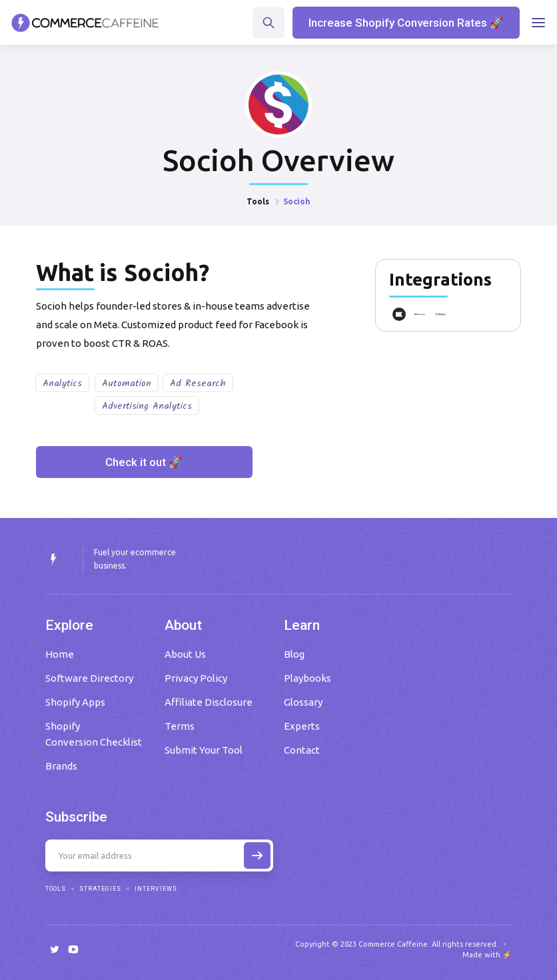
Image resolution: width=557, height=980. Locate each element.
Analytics (62, 383)
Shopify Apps (75, 702)
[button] (538, 23)
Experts (302, 726)
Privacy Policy (196, 678)
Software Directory (89, 678)
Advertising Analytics (147, 406)
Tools (258, 201)
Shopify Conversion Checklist (94, 734)
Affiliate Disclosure (209, 702)
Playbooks (307, 678)
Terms (180, 726)
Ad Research (198, 383)
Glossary (303, 702)
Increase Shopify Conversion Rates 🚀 (406, 23)
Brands (61, 766)
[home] (85, 23)
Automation (127, 383)
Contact (302, 750)
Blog (294, 654)
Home (60, 654)
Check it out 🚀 (144, 462)
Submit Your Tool (204, 750)
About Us (185, 654)
